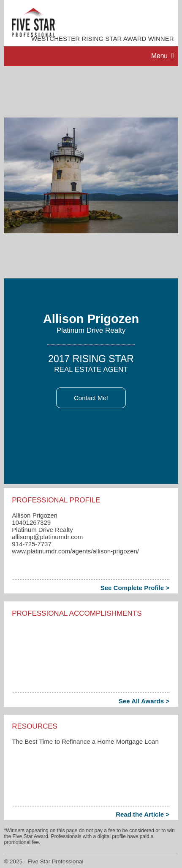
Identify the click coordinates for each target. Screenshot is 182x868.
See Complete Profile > (135, 588)
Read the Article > (143, 814)
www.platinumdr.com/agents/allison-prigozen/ (75, 551)
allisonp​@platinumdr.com (47, 537)
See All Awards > (144, 701)
